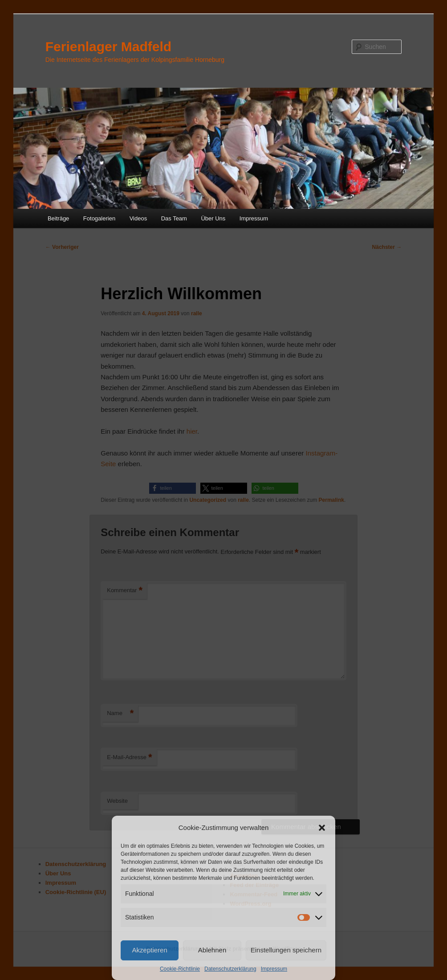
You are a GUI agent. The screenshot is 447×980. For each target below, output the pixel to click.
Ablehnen (212, 950)
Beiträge (58, 218)
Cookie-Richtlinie (180, 969)
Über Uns (213, 218)
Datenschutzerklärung (230, 969)
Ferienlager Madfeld (108, 47)
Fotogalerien (99, 218)
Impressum (274, 969)
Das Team (174, 218)
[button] (322, 828)
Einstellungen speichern (286, 950)
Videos (138, 218)
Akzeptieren (150, 950)
